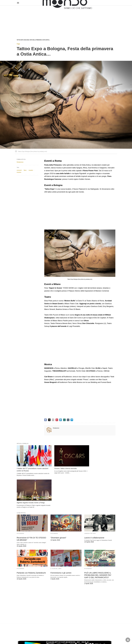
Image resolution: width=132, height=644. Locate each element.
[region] (66, 21)
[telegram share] (72, 420)
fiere (25, 170)
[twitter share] (49, 420)
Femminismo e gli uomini (61, 539)
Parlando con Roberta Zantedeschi (31, 539)
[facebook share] (45, 420)
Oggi (18, 44)
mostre (31, 170)
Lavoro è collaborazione (94, 503)
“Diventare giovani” (58, 503)
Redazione (56, 428)
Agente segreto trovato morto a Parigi (98, 466)
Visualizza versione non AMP (75, 639)
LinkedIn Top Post (90, 499)
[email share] (53, 420)
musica (19, 172)
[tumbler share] (68, 420)
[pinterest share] (57, 420)
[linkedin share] (61, 420)
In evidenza (20, 499)
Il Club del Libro (56, 534)
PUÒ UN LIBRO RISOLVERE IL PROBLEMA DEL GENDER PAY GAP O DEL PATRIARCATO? (98, 541)
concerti (19, 170)
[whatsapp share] (64, 420)
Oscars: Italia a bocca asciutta (62, 466)
